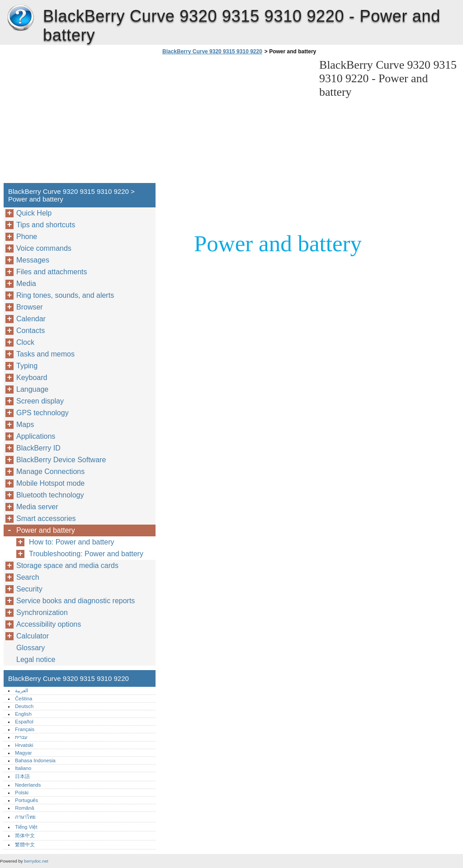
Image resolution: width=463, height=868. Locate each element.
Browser (30, 307)
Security (29, 589)
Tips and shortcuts (46, 225)
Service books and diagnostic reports (76, 601)
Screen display (40, 401)
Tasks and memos (45, 354)
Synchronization (42, 612)
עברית (21, 737)
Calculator (33, 636)
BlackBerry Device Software (61, 460)
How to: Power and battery (72, 542)
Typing (27, 366)
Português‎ (26, 800)
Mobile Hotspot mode (50, 483)
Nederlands (28, 785)
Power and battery (46, 530)
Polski (22, 793)
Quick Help (34, 213)
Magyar (23, 753)
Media (26, 284)
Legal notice (36, 659)
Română (24, 808)
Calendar (31, 319)
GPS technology (43, 413)
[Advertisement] (236, 122)
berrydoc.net (36, 861)
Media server (37, 507)
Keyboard (32, 378)
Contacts (31, 331)
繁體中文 (25, 845)
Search (28, 577)
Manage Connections (50, 472)
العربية (21, 690)
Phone (27, 237)
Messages (33, 260)
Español (24, 722)
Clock (25, 342)
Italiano (23, 768)
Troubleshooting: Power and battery (86, 554)
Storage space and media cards (67, 565)
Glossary (31, 648)
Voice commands (44, 248)
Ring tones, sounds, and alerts (65, 295)
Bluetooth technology (50, 495)
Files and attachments (52, 272)
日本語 (22, 776)
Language (32, 389)
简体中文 (25, 835)
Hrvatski (24, 745)
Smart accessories (46, 518)
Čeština (24, 699)
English (23, 714)
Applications (36, 436)
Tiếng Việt (26, 827)
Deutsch (24, 706)
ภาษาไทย (25, 817)
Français (25, 729)
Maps (25, 425)
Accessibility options (49, 624)
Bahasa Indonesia (35, 760)
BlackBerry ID (38, 448)
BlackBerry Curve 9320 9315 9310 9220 (20, 18)
